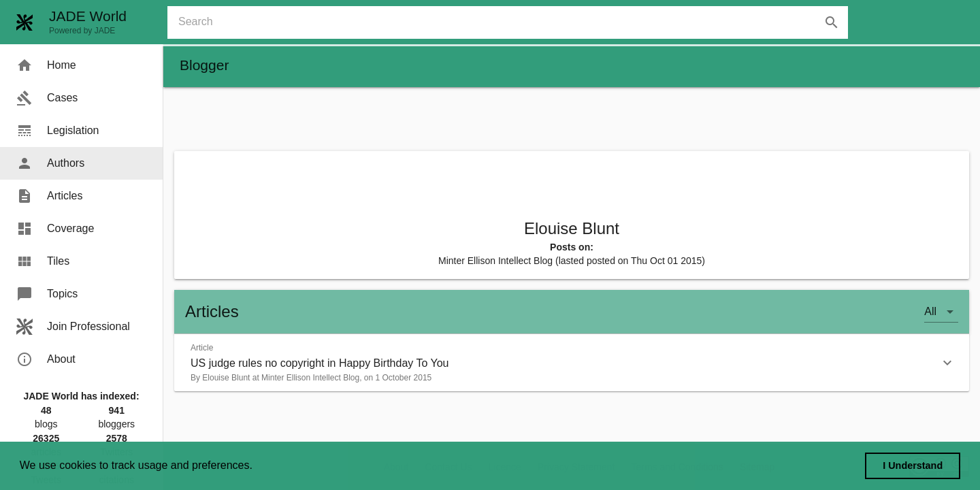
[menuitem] (81, 65)
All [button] (930, 311)
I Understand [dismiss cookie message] (913, 465)
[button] (572, 363)
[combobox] (513, 22)
